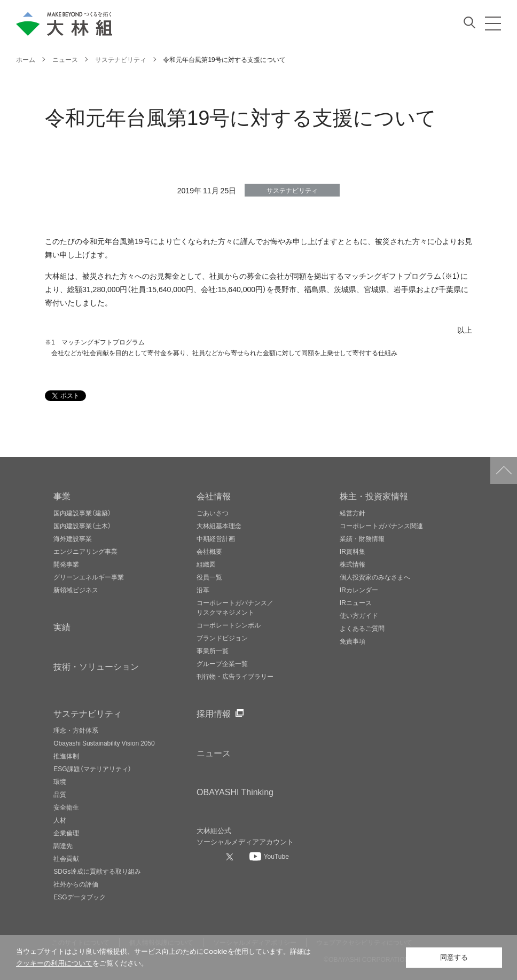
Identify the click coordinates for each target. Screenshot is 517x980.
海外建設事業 (73, 538)
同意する (454, 957)
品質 (60, 794)
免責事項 (352, 641)
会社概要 (209, 551)
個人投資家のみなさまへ (375, 577)
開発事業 (66, 564)
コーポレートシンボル (229, 625)
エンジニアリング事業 (85, 551)
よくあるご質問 (362, 628)
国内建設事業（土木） (82, 526)
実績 (62, 626)
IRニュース (356, 602)
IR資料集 (352, 551)
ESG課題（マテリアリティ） (92, 769)
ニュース (214, 752)
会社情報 (214, 496)
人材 (60, 820)
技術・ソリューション (96, 666)
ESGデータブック (79, 897)
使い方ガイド (359, 615)
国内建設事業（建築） (82, 513)
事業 (62, 496)
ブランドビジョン (222, 638)
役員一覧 (209, 577)
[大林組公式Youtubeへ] (269, 856)
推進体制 (66, 756)
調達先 (63, 845)
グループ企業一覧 (222, 663)
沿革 (203, 590)
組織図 (206, 564)
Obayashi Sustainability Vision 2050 (104, 743)
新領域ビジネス (76, 590)
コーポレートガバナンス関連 (381, 526)
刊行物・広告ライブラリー (235, 676)
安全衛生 (66, 807)
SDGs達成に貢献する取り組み (97, 871)
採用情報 (214, 713)
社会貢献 (66, 858)
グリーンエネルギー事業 (89, 577)
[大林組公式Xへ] (231, 857)
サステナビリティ (88, 713)
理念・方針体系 (76, 730)
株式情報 (352, 564)
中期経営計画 (216, 538)
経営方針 (352, 513)
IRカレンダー (359, 590)
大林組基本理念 (219, 526)
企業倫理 (66, 833)
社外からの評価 (76, 884)
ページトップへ (504, 471)
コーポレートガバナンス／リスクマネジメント (235, 607)
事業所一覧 (213, 650)
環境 (60, 781)
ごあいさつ (213, 513)
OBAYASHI (235, 791)
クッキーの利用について (54, 963)
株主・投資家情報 (374, 496)
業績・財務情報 (362, 538)
